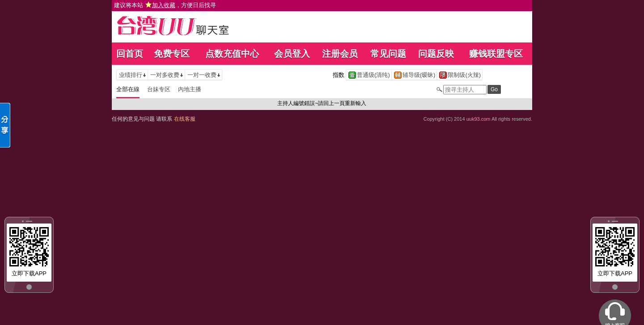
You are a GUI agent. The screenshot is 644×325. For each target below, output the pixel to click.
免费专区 (172, 54)
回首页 (130, 54)
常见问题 (388, 54)
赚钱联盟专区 (496, 54)
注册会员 (340, 54)
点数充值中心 (232, 54)
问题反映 (436, 54)
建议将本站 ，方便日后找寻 (165, 5)
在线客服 (185, 119)
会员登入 (292, 54)
